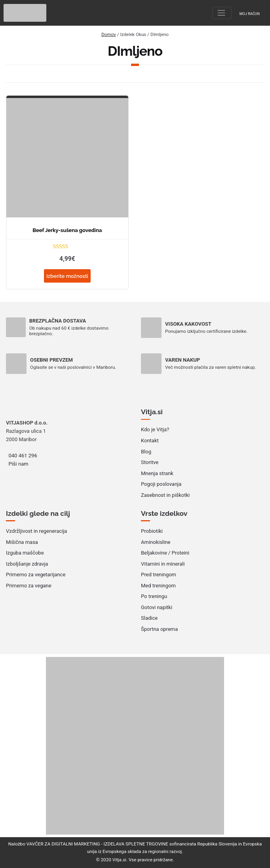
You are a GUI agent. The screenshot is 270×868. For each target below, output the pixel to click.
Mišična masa (22, 542)
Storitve (150, 462)
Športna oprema (159, 629)
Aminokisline (156, 542)
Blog (146, 452)
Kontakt (150, 441)
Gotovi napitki (157, 607)
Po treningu (154, 596)
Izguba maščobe (25, 553)
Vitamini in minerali (163, 564)
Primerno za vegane (29, 586)
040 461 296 (23, 456)
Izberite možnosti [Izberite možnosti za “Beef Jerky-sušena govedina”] (67, 276)
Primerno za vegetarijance (36, 575)
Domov (109, 34)
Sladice (149, 618)
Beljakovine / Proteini (165, 553)
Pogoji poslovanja (161, 484)
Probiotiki (152, 531)
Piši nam (19, 464)
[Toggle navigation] (222, 13)
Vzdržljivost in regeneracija (36, 531)
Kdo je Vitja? (155, 429)
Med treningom (158, 586)
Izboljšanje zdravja (27, 564)
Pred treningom (159, 575)
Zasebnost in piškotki (165, 495)
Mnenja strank (157, 473)
